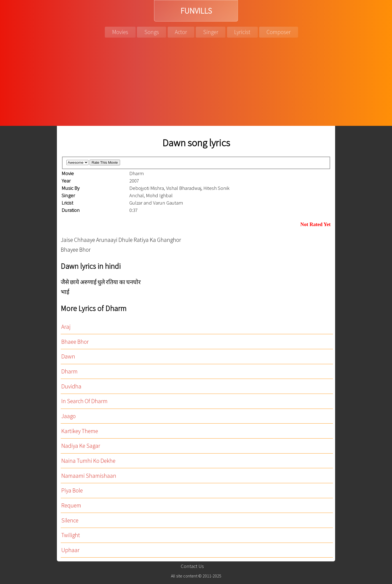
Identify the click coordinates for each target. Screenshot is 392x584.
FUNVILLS (196, 11)
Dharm (69, 371)
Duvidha (71, 386)
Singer (211, 32)
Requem (71, 505)
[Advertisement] (196, 85)
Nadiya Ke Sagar (81, 446)
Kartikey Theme (80, 431)
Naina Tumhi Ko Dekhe (88, 461)
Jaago (68, 416)
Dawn (68, 356)
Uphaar (70, 550)
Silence (70, 520)
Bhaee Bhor (75, 342)
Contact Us (192, 566)
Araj (66, 327)
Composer (279, 32)
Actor (181, 32)
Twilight (71, 535)
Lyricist (242, 32)
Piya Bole (72, 490)
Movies (120, 32)
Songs (152, 32)
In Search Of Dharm (84, 401)
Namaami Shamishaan (89, 476)
